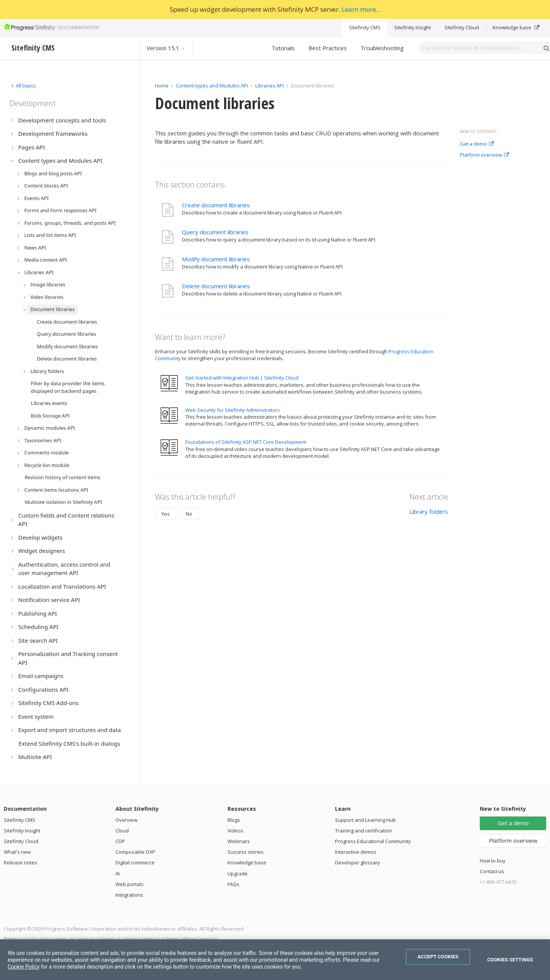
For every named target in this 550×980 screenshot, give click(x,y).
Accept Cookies (438, 957)
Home (162, 86)
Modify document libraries (216, 259)
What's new (17, 852)
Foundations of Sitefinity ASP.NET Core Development (246, 442)
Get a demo (477, 144)
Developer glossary (358, 862)
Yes (166, 514)
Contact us (492, 871)
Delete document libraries (216, 286)
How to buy (493, 861)
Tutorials (283, 48)
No (189, 514)
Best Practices (328, 48)
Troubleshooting (382, 48)
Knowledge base (516, 27)
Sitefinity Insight (412, 27)
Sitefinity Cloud (462, 27)
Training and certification (364, 831)
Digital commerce (135, 862)
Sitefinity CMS (365, 27)
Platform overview (484, 155)
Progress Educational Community (373, 841)
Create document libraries (216, 205)
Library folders (429, 511)
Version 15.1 (166, 48)
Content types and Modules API (212, 86)
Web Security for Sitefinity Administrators (233, 410)
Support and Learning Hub (365, 820)
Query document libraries (215, 232)
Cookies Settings (510, 960)
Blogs (234, 820)
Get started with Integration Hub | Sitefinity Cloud (242, 378)
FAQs (233, 884)
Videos (235, 831)
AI (118, 874)
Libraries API (269, 86)
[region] (275, 960)
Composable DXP (135, 852)
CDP (120, 841)
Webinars (239, 841)
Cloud (122, 831)
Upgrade (238, 874)
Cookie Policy (24, 967)
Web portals (130, 884)
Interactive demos (356, 852)
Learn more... (361, 9)
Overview (126, 820)
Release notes (21, 862)
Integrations (129, 895)
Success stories (246, 852)
